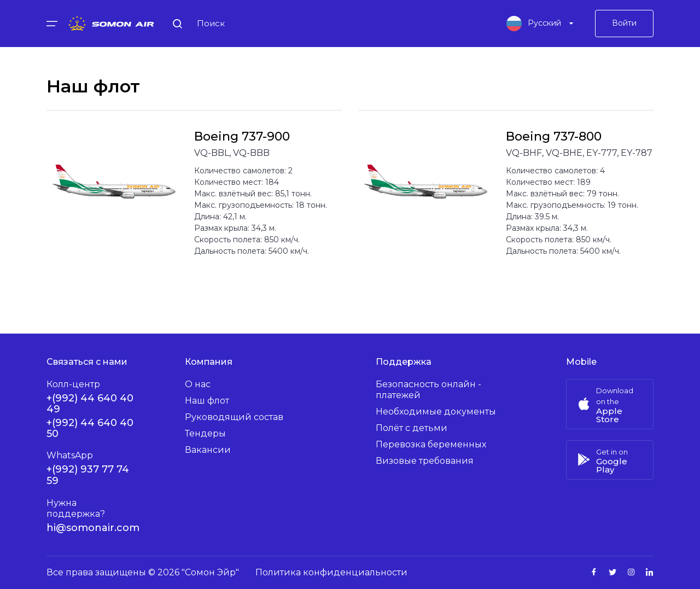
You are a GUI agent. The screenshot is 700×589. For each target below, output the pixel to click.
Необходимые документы (436, 412)
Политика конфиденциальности (331, 572)
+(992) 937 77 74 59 (88, 475)
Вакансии (208, 450)
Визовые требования (425, 461)
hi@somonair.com (93, 528)
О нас (198, 384)
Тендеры (205, 433)
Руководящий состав (234, 417)
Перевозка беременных (431, 444)
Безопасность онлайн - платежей (428, 390)
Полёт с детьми (412, 428)
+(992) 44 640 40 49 (90, 404)
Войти (624, 25)
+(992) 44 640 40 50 (90, 428)
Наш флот (207, 401)
